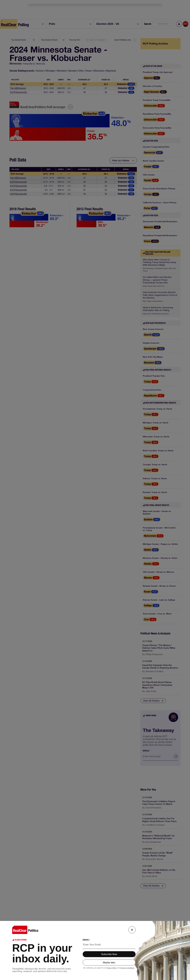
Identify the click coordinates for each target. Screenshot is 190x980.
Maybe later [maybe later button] (109, 963)
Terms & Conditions (127, 968)
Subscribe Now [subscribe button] (109, 954)
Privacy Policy (111, 968)
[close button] (132, 930)
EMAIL (86, 940)
